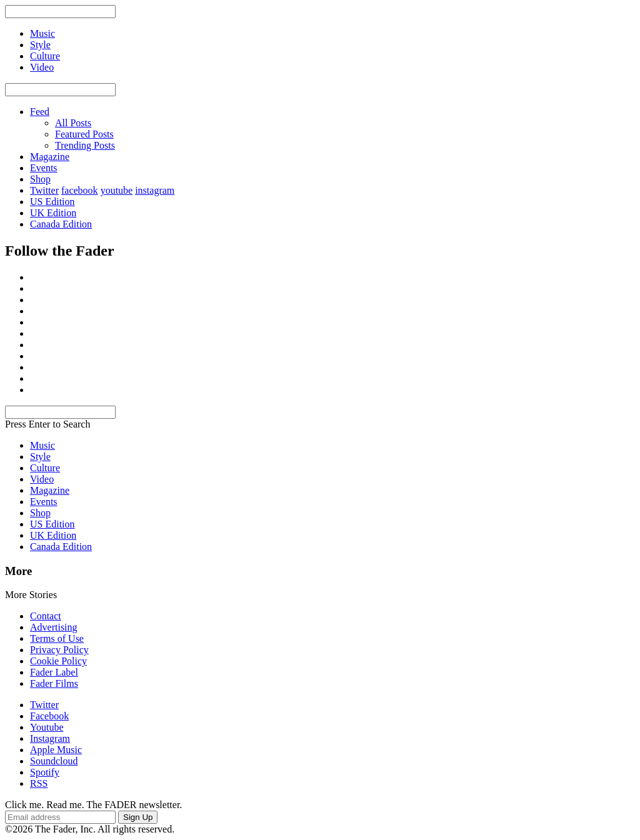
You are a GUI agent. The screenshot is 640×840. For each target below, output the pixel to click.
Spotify (45, 772)
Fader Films (54, 683)
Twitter (44, 190)
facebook (80, 190)
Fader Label (54, 672)
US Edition (52, 202)
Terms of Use (57, 638)
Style (40, 457)
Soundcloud (54, 761)
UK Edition (53, 213)
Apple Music (56, 750)
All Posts (73, 123)
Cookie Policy (58, 661)
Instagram (50, 738)
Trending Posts (85, 145)
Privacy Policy (59, 650)
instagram (155, 190)
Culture (45, 468)
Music (42, 445)
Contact (46, 616)
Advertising (54, 627)
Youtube (47, 727)
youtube (117, 190)
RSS (39, 783)
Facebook (49, 716)
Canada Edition (61, 224)
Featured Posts (84, 134)
